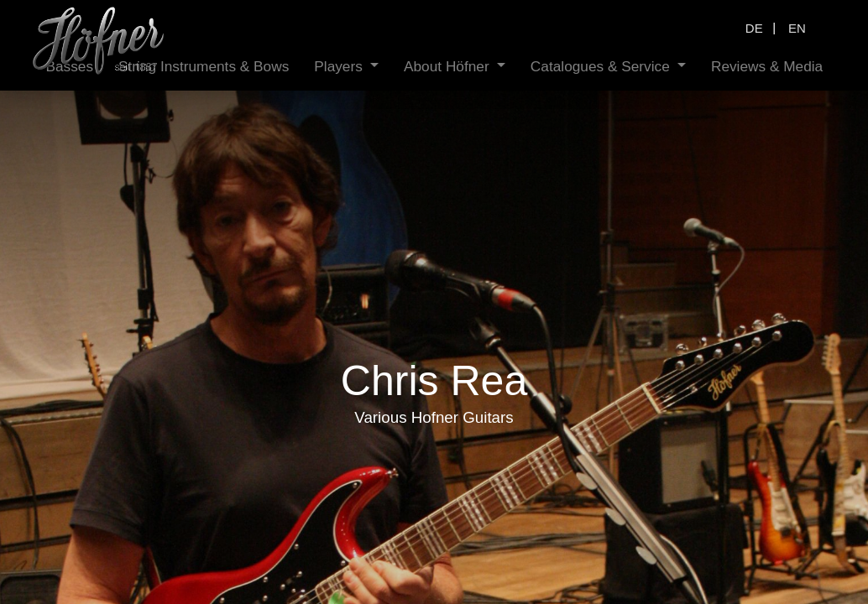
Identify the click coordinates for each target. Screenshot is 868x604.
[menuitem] (169, 67)
